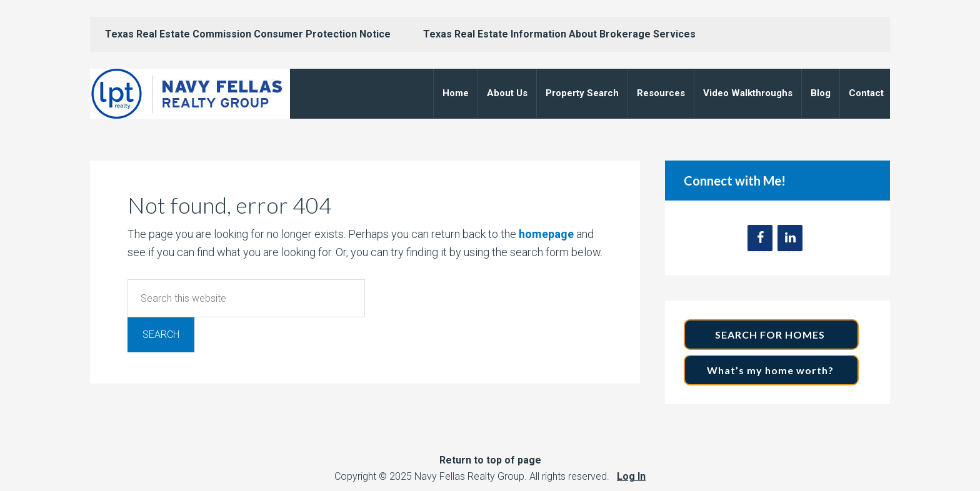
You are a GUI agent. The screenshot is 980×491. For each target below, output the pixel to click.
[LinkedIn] (790, 238)
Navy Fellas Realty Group (190, 94)
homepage (546, 234)
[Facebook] (760, 238)
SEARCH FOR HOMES (771, 335)
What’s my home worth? (772, 370)
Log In (631, 476)
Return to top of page (490, 460)
